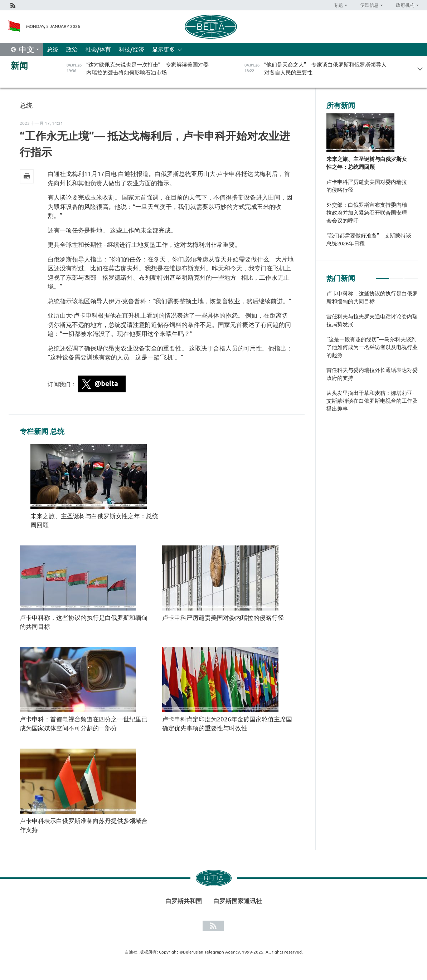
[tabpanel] (372, 355)
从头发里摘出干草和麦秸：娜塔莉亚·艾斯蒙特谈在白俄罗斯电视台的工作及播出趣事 (372, 401)
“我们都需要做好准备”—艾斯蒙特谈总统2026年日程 (369, 239)
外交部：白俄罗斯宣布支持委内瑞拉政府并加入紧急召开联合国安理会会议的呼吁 (367, 213)
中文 (27, 50)
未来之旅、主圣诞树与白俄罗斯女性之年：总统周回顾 (367, 163)
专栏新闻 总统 (42, 431)
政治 (72, 49)
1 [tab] (382, 275)
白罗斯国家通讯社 (238, 901)
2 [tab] (397, 275)
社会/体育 (98, 49)
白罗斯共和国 (184, 901)
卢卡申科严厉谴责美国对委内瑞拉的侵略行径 (223, 618)
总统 (53, 49)
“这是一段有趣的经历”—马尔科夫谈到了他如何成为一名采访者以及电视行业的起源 (372, 347)
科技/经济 (132, 49)
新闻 (19, 66)
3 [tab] (411, 275)
